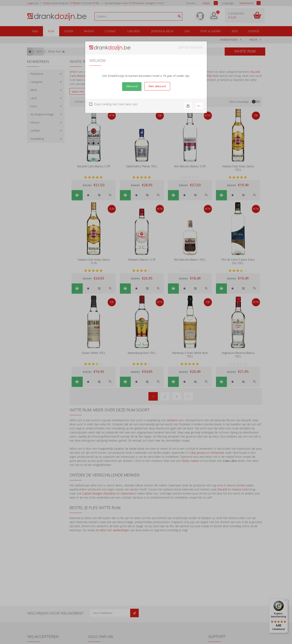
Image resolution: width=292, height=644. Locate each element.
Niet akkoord (157, 86)
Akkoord (132, 86)
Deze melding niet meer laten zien (116, 104)
